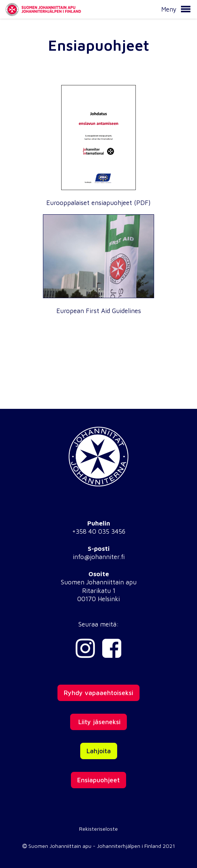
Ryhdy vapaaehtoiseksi (98, 693)
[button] (185, 9)
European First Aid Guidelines (99, 311)
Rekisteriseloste (98, 829)
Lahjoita (99, 751)
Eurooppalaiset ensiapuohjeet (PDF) (98, 203)
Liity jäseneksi (98, 722)
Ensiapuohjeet (98, 780)
